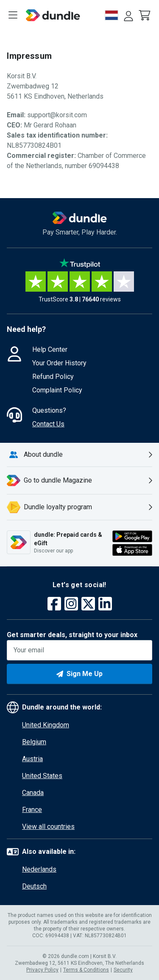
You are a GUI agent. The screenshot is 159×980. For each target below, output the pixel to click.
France (32, 810)
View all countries (48, 827)
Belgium (34, 742)
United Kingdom (46, 725)
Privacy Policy (42, 970)
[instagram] (71, 605)
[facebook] (54, 605)
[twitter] (88, 605)
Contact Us (48, 424)
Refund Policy (53, 377)
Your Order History (59, 363)
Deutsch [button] (34, 886)
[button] (145, 15)
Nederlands (39, 869)
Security (123, 970)
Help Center (50, 349)
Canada (33, 793)
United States (42, 776)
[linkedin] (105, 605)
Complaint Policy (57, 390)
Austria (32, 759)
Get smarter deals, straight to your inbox (72, 635)
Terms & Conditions (86, 970)
